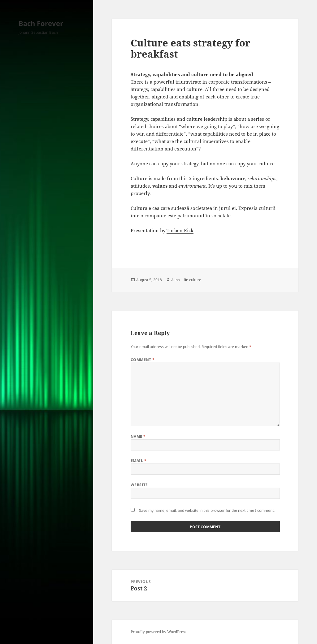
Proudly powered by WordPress (158, 632)
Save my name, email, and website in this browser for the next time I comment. (207, 510)
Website (139, 485)
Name (138, 436)
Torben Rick (180, 230)
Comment (143, 360)
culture (195, 280)
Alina (176, 280)
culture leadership (207, 119)
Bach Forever (41, 23)
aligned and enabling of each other (190, 97)
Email (139, 461)
